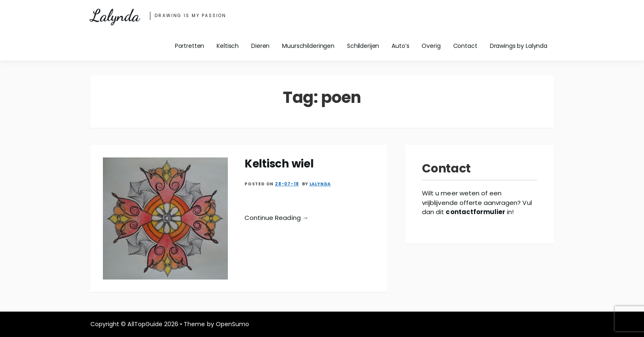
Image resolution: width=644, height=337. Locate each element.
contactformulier (476, 212)
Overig (431, 46)
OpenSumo (232, 324)
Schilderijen (363, 46)
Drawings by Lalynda (519, 46)
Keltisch (228, 46)
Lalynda (115, 16)
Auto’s (400, 46)
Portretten (190, 46)
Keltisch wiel (279, 164)
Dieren (260, 46)
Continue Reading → (277, 218)
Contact (465, 46)
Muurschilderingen (308, 46)
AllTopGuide (145, 324)
